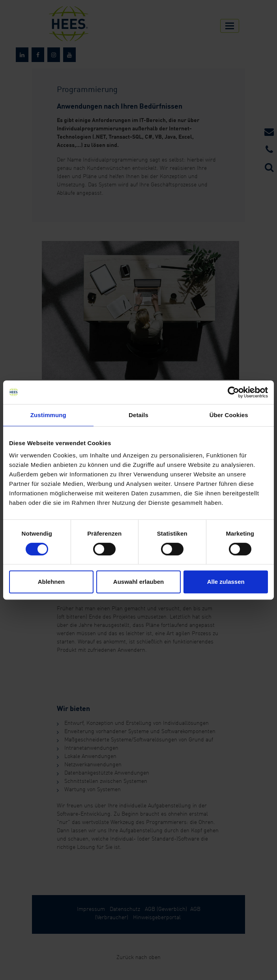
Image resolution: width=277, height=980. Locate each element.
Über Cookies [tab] (229, 415)
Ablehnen (51, 582)
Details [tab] (138, 415)
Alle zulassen (226, 582)
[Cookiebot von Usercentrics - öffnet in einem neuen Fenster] (233, 392)
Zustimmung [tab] (48, 415)
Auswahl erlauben (138, 582)
